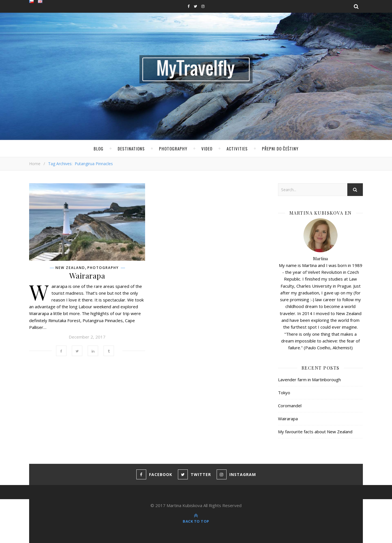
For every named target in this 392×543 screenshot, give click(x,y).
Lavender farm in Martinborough (309, 380)
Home (35, 164)
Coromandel (290, 406)
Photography (173, 148)
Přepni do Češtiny (280, 148)
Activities (237, 148)
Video (207, 148)
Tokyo (284, 393)
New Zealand (70, 268)
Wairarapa (87, 275)
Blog (99, 148)
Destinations (131, 148)
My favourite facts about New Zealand (315, 432)
